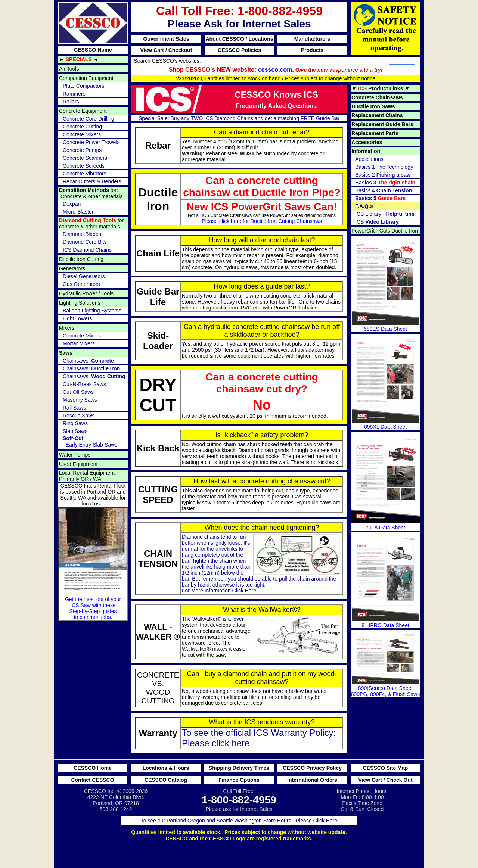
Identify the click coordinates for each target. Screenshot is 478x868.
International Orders (312, 780)
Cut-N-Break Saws (84, 384)
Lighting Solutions (80, 303)
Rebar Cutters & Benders (92, 181)
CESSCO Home (93, 50)
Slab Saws (75, 431)
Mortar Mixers (79, 343)
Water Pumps (75, 455)
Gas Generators (81, 284)
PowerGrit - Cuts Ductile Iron (385, 231)
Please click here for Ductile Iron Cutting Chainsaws (262, 221)
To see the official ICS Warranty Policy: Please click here (259, 738)
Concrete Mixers (82, 134)
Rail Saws (74, 408)
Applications (369, 159)
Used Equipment (78, 464)
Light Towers (77, 318)
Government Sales (166, 39)
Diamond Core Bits (85, 242)
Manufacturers (312, 39)
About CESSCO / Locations (239, 39)
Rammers (74, 94)
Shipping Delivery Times (239, 768)
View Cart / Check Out (385, 780)
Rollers (71, 102)
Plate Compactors (83, 86)
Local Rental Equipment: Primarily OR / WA (88, 476)
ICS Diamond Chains (87, 250)
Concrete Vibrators (84, 174)
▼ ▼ (381, 88)
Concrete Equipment (83, 111)
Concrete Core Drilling (89, 119)
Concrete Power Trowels (91, 142)
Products (312, 50)
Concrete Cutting (82, 127)
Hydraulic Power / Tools (86, 293)
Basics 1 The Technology (384, 167)
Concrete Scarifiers (85, 158)
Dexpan (72, 204)
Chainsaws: (88, 361)
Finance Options (239, 780)
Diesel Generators (84, 276)
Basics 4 (384, 190)
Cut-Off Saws (78, 392)
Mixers (67, 328)
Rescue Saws (79, 416)
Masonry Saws (80, 400)
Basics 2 (383, 175)
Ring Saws (75, 423)
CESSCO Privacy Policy (312, 768)
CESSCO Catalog (166, 780)
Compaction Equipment (86, 78)
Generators (72, 268)
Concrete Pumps (82, 150)
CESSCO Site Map (386, 768)
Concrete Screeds (84, 166)
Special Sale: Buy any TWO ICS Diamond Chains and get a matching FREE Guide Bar (239, 118)
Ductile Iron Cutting (81, 259)
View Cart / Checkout (166, 50)
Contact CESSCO (92, 780)
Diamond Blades (82, 234)
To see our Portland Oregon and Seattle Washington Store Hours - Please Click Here (239, 821)
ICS (377, 222)
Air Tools (69, 69)
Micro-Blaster (78, 212)
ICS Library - (385, 214)
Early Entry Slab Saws (90, 441)
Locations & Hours (166, 768)
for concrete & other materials (91, 223)
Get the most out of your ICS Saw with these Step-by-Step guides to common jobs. (93, 564)
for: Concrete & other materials (91, 193)
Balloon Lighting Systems (92, 311)
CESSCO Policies (239, 50)
